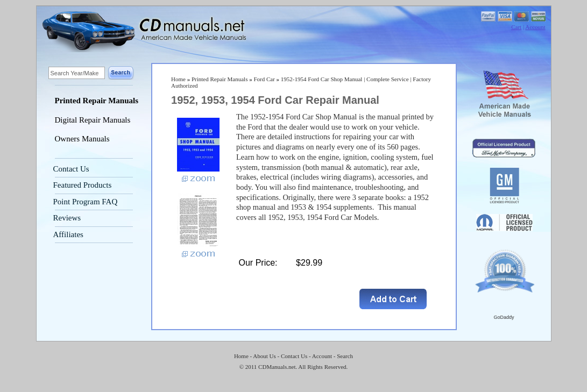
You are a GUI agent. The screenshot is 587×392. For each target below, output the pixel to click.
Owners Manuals (82, 139)
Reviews (67, 218)
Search (345, 356)
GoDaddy (504, 317)
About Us (264, 356)
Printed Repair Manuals (97, 101)
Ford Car (264, 79)
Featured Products (83, 185)
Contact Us (71, 169)
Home (178, 79)
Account (535, 27)
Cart (516, 27)
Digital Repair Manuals (93, 120)
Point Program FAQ (86, 202)
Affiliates (68, 234)
